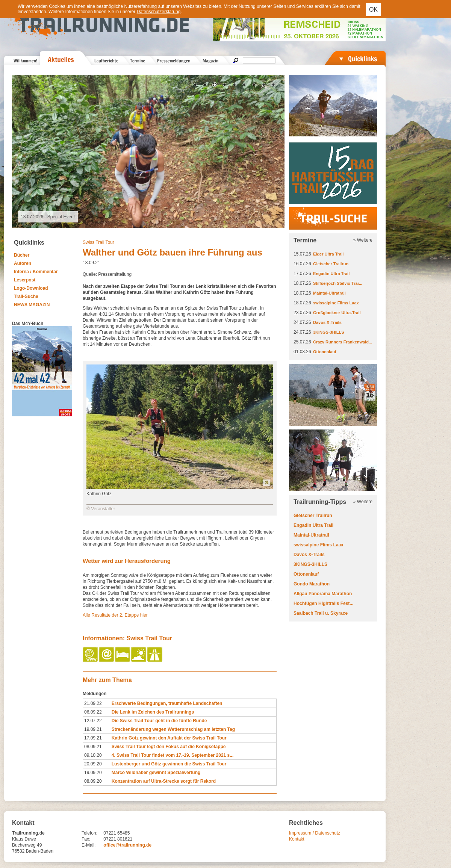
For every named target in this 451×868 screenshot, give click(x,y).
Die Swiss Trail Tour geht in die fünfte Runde (159, 721)
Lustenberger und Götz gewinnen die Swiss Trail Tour (169, 764)
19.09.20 (93, 773)
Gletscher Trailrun (331, 264)
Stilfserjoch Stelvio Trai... (338, 283)
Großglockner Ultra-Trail (337, 313)
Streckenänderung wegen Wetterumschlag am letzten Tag (173, 729)
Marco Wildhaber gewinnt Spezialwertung (156, 773)
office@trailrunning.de (127, 845)
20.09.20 (93, 764)
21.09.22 (93, 703)
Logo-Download (31, 288)
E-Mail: (89, 845)
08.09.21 (93, 747)
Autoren (23, 263)
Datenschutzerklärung (159, 12)
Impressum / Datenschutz (315, 833)
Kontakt (297, 839)
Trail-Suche (26, 296)
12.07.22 (93, 721)
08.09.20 (93, 781)
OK (373, 10)
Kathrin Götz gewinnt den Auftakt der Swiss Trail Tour (169, 738)
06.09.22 (93, 712)
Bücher (22, 255)
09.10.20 (93, 755)
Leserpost (25, 280)
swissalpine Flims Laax (336, 303)
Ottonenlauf (325, 352)
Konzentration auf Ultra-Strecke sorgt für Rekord (164, 781)
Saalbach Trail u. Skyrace (321, 613)
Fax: (86, 839)
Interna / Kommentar (36, 272)
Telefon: (89, 833)
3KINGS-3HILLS (329, 332)
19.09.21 (93, 729)
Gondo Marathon (312, 584)
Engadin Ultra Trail (331, 274)
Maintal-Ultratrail (329, 293)
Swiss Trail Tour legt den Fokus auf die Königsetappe (169, 747)
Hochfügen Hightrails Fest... (323, 603)
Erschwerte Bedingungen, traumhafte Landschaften (167, 703)
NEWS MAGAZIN (32, 305)
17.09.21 (93, 738)
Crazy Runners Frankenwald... (343, 342)
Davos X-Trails (327, 322)
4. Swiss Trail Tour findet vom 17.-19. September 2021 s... (173, 755)
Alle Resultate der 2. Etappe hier (115, 615)
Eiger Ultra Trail (328, 254)
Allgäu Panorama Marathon (323, 594)
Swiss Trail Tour (98, 242)
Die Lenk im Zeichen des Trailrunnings (153, 712)
